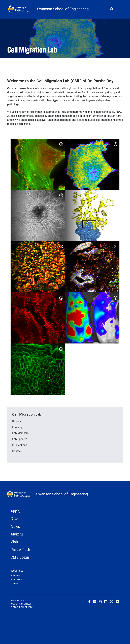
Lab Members (20, 433)
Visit (14, 542)
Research (18, 421)
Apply (15, 511)
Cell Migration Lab (27, 414)
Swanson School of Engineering (63, 9)
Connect (14, 584)
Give (14, 519)
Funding (17, 427)
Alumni (17, 534)
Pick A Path (20, 550)
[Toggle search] (112, 9)
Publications (20, 445)
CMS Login (20, 557)
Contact (17, 451)
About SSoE (16, 580)
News (15, 527)
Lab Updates (20, 439)
